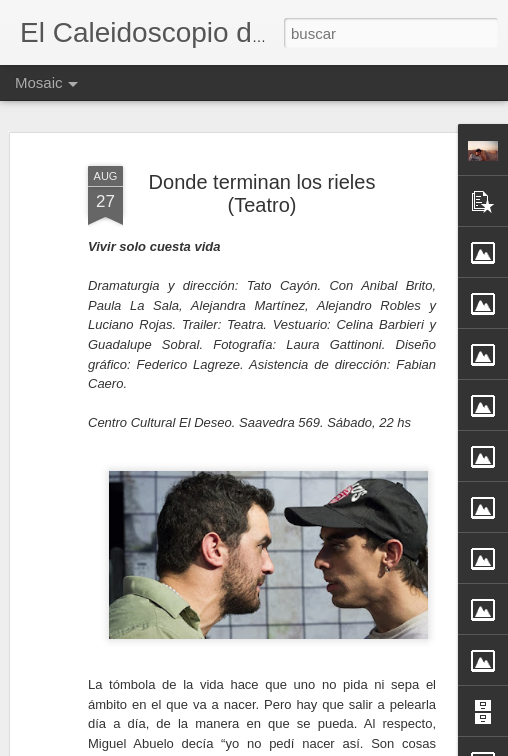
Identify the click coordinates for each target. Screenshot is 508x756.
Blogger (332, 745)
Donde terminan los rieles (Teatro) (262, 183)
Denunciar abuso (398, 745)
